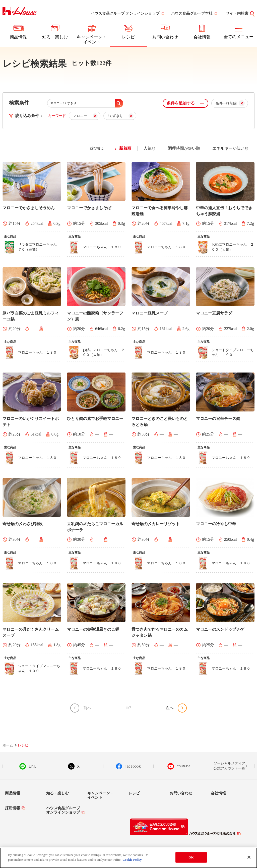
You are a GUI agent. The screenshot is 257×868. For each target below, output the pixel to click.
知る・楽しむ (55, 37)
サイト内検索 (237, 13)
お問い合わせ (165, 37)
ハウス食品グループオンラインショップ (63, 810)
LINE (28, 766)
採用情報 (13, 808)
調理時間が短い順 (184, 148)
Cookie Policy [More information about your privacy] (132, 860)
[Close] (249, 857)
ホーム (8, 745)
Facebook (128, 766)
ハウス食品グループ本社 (192, 13)
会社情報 (202, 37)
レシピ (128, 37)
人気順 (150, 148)
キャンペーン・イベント (92, 40)
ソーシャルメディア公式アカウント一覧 (229, 766)
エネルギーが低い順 (230, 148)
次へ (170, 708)
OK (191, 857)
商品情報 (18, 37)
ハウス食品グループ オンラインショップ (125, 13)
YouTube (179, 766)
